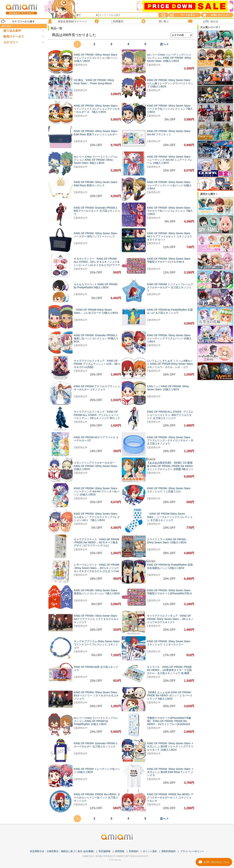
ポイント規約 (150, 851)
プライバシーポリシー (192, 851)
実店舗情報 (104, 851)
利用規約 (134, 851)
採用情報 (120, 851)
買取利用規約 (169, 851)
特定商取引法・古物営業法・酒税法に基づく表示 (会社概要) (62, 851)
